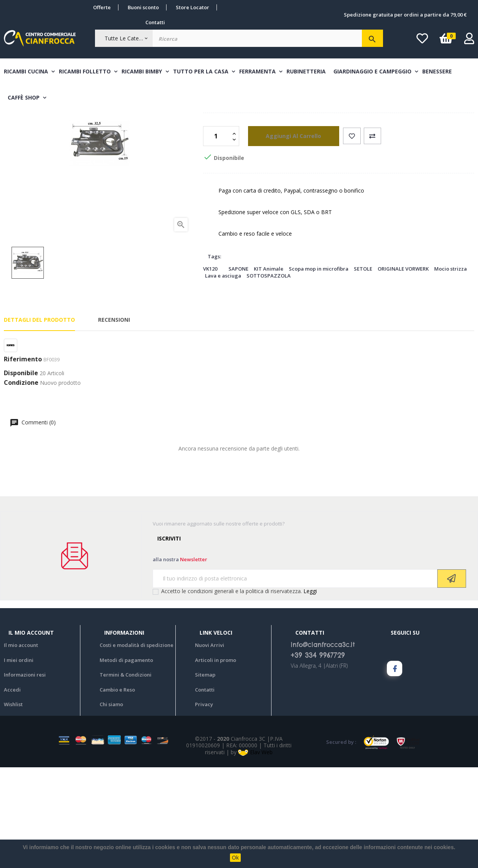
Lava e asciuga (223, 376)
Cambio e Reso (117, 790)
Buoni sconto (143, 7)
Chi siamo (111, 805)
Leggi (310, 691)
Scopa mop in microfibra (319, 369)
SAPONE (238, 369)
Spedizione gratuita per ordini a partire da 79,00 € (405, 15)
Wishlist (13, 805)
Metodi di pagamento (126, 760)
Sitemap (205, 775)
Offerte (102, 7)
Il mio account (21, 746)
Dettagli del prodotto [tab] (39, 420)
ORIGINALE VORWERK (403, 369)
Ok (235, 858)
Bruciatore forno (230, 152)
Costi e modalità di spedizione (137, 746)
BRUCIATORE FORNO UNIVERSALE (339, 178)
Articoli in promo (216, 760)
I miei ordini (19, 760)
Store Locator (192, 7)
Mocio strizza (451, 369)
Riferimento (23, 460)
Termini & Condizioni (126, 775)
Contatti (155, 22)
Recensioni (114, 420)
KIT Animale (269, 369)
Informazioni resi (25, 775)
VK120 (210, 369)
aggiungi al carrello (286, 236)
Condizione (21, 484)
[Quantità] (217, 236)
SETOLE (363, 369)
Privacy (204, 805)
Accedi (12, 790)
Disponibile (21, 474)
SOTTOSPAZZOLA (269, 376)
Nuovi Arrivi (210, 746)
